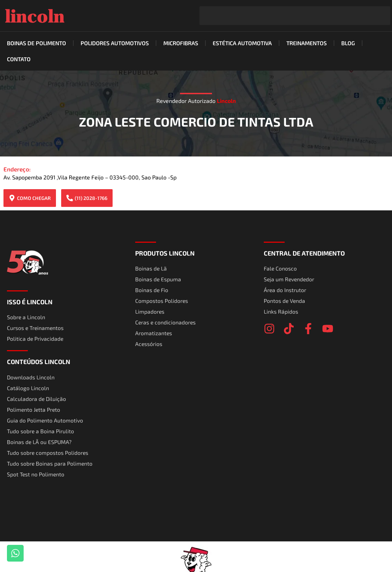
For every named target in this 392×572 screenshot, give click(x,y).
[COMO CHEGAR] (12, 198)
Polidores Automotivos (115, 43)
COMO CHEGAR (34, 198)
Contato (19, 59)
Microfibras (181, 43)
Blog (348, 43)
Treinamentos (307, 43)
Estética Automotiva (242, 43)
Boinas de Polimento (36, 43)
